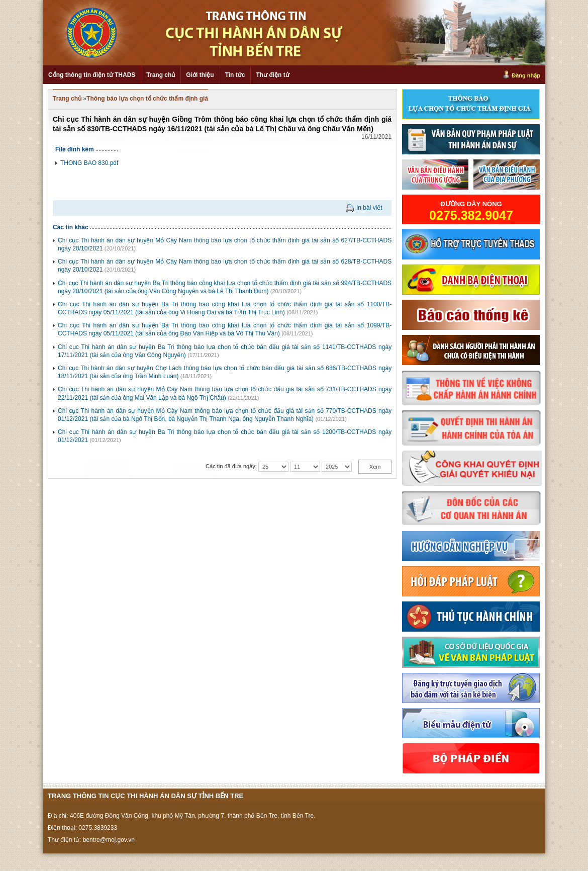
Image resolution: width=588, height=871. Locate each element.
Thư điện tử (272, 75)
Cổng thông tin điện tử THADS (92, 75)
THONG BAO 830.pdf (89, 163)
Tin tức (235, 75)
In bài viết (369, 208)
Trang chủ (161, 75)
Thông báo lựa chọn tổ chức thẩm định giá (147, 99)
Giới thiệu (200, 75)
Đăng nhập (526, 75)
